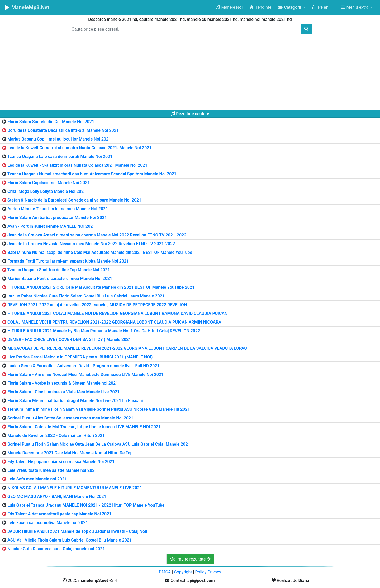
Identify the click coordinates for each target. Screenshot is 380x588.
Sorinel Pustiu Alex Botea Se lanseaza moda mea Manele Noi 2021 (70, 418)
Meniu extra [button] (355, 7)
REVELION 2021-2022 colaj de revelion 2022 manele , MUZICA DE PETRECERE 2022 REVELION (97, 305)
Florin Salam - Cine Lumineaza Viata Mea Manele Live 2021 (63, 392)
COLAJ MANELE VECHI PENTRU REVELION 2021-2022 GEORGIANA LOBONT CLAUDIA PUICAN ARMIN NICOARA (114, 322)
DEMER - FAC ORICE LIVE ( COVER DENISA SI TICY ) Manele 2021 (69, 340)
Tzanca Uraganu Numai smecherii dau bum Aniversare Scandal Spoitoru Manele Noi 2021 (92, 174)
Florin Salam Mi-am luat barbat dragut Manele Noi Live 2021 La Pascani (75, 401)
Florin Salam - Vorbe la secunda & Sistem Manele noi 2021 (63, 383)
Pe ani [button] (321, 7)
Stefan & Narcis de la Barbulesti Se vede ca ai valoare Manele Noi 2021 (74, 200)
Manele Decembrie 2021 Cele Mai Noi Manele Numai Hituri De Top (70, 453)
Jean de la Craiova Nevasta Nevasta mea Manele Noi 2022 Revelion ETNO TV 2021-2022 (91, 244)
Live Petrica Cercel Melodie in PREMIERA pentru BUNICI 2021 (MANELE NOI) (80, 357)
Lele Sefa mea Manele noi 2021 (37, 479)
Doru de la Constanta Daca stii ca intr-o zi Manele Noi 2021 (63, 130)
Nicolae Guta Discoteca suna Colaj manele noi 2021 (56, 549)
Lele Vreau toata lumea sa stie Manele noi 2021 (52, 470)
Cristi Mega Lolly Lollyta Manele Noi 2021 (47, 191)
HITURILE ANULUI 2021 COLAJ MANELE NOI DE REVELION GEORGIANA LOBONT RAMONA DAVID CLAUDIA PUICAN (117, 313)
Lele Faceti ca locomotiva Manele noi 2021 (48, 523)
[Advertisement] (190, 73)
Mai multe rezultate (190, 559)
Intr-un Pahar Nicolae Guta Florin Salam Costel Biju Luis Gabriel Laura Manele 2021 (86, 296)
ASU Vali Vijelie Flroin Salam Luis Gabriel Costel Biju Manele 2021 (70, 540)
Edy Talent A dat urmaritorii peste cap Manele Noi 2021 (59, 514)
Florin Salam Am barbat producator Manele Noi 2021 (57, 218)
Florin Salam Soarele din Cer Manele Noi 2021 (51, 122)
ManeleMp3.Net (27, 7)
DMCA (165, 572)
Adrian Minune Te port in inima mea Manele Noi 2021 (58, 209)
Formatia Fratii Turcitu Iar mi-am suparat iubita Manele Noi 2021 (68, 261)
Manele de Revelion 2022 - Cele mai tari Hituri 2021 (56, 435)
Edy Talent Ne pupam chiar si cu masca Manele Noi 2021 (61, 462)
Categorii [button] (290, 7)
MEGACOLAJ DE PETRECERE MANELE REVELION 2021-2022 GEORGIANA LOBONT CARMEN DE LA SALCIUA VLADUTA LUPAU (127, 348)
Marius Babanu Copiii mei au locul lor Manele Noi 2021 (59, 139)
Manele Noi (229, 7)
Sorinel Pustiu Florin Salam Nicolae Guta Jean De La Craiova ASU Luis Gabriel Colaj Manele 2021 (99, 444)
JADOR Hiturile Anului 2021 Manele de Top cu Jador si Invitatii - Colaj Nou (77, 531)
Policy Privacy (208, 572)
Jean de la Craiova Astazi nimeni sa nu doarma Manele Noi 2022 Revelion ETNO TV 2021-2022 (97, 235)
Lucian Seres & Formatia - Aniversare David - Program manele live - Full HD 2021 (84, 366)
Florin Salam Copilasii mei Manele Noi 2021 (49, 183)
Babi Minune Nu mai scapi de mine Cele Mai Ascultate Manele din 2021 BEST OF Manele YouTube (100, 252)
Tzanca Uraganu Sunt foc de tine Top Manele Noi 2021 (59, 270)
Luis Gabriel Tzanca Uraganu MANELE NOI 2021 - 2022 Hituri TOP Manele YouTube (86, 505)
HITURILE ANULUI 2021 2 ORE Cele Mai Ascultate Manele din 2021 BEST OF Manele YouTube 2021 (101, 287)
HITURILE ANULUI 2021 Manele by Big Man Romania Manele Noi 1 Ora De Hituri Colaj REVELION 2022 (104, 331)
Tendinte (260, 7)
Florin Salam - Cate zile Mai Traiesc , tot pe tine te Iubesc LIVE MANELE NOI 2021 (84, 427)
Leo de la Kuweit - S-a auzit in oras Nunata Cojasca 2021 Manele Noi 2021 (77, 165)
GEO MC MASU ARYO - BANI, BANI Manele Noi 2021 (57, 496)
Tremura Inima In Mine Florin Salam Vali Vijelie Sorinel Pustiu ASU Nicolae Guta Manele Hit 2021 (99, 409)
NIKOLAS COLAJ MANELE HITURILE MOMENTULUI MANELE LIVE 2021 (75, 488)
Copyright (183, 572)
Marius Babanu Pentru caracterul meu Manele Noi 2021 (60, 279)
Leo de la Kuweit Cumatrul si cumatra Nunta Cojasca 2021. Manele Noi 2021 (80, 148)
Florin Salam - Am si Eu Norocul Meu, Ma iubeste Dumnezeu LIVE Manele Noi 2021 (85, 374)
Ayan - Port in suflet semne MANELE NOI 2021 (51, 226)
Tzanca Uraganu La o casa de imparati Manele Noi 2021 (60, 157)
